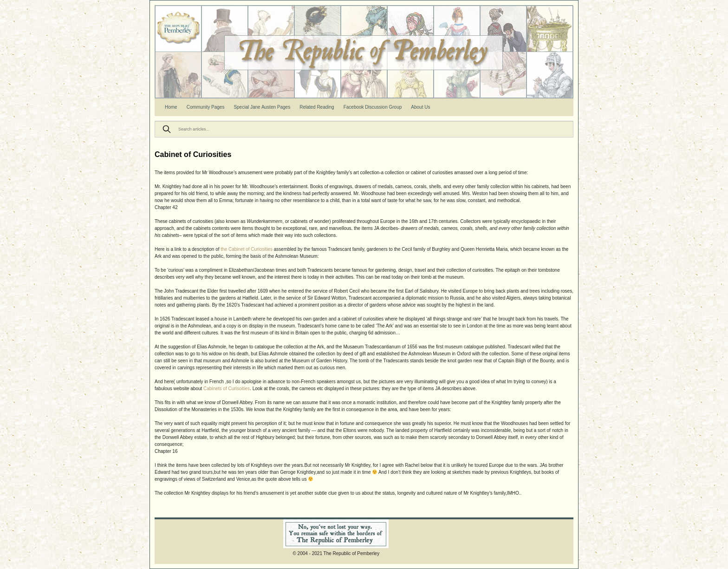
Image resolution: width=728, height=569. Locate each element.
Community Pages (206, 107)
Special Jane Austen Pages (262, 107)
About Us (420, 107)
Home (171, 107)
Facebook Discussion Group (373, 107)
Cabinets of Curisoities (227, 389)
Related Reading (317, 107)
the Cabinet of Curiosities (247, 249)
